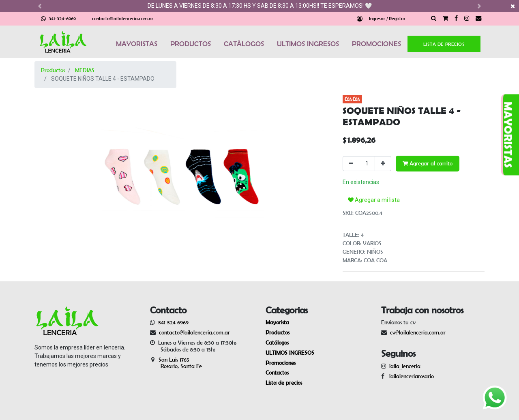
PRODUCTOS (191, 44)
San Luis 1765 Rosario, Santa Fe (176, 363)
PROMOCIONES (376, 44)
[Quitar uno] (351, 164)
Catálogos (277, 343)
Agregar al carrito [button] (428, 163)
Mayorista (277, 322)
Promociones (281, 363)
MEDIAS (85, 70)
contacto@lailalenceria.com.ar (123, 18)
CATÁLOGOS (244, 44)
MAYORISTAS (137, 44)
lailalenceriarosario (410, 376)
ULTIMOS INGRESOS (308, 44)
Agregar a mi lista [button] (374, 200)
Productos (53, 70)
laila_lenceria (405, 366)
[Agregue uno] (383, 164)
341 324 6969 (173, 322)
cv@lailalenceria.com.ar (418, 332)
